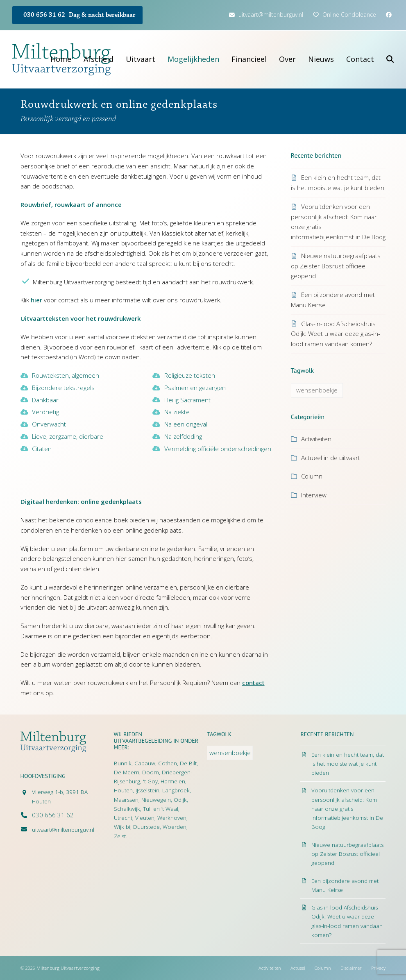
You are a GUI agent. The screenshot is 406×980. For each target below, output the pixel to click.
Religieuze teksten (190, 375)
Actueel (298, 968)
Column (312, 476)
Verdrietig (45, 412)
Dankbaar (45, 400)
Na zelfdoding (183, 436)
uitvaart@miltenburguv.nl (271, 15)
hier (36, 300)
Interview (314, 495)
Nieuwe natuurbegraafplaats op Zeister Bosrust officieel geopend (336, 266)
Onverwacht (49, 424)
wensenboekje (317, 390)
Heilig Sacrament (187, 400)
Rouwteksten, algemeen (66, 375)
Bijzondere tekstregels (63, 388)
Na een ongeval (186, 424)
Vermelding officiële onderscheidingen (218, 449)
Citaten (42, 449)
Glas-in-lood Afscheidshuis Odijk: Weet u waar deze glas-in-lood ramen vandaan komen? (336, 334)
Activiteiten (316, 439)
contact (253, 683)
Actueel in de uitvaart (331, 458)
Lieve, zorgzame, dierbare (68, 436)
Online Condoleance (349, 15)
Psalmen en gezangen (195, 388)
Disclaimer (351, 968)
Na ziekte (177, 412)
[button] (390, 59)
